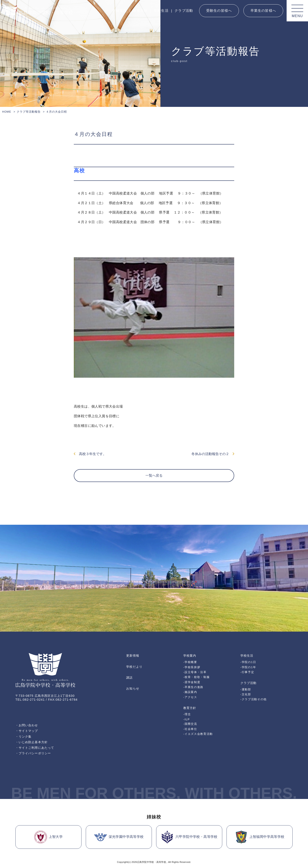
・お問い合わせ (27, 725)
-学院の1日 (248, 662)
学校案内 (119, 11)
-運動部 (246, 689)
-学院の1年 (248, 667)
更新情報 (133, 656)
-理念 (187, 714)
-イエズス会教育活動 (198, 734)
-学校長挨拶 (192, 667)
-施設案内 (190, 692)
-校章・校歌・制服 (196, 677)
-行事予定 (247, 672)
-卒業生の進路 (193, 687)
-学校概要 (190, 662)
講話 (129, 678)
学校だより (134, 667)
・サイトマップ (27, 731)
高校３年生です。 (90, 454)
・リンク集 (23, 737)
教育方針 (140, 11)
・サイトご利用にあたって (35, 748)
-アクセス (190, 697)
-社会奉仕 (190, 729)
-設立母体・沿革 (195, 672)
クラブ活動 (184, 11)
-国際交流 (190, 724)
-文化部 (246, 694)
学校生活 (161, 11)
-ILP (187, 719)
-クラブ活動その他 (254, 699)
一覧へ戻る (154, 475)
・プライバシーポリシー (33, 753)
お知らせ (133, 688)
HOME (7, 112)
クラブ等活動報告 (29, 112)
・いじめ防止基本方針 (32, 742)
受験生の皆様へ (219, 11)
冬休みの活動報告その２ (213, 454)
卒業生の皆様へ (263, 11)
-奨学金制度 (192, 682)
